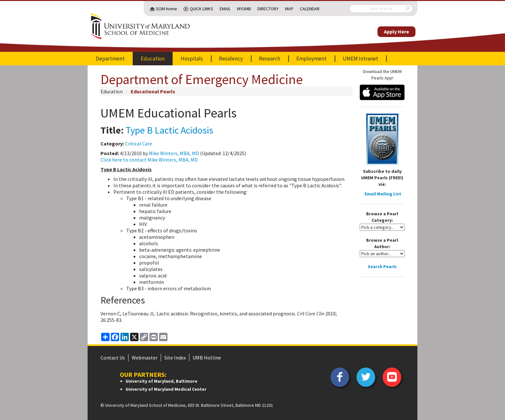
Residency (231, 59)
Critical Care (138, 144)
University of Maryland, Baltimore (162, 381)
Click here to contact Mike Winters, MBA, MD (149, 160)
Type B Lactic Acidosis (169, 130)
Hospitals (192, 59)
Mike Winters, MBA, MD (174, 153)
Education (153, 59)
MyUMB (244, 9)
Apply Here (396, 32)
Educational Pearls (153, 91)
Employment (311, 59)
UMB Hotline (207, 358)
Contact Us (113, 358)
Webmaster (145, 358)
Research (270, 59)
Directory (268, 9)
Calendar (310, 9)
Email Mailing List (383, 194)
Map (289, 9)
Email (225, 9)
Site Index (175, 358)
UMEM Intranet (360, 59)
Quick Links (201, 9)
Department (110, 59)
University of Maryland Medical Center (166, 389)
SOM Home (167, 9)
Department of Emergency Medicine (202, 79)
